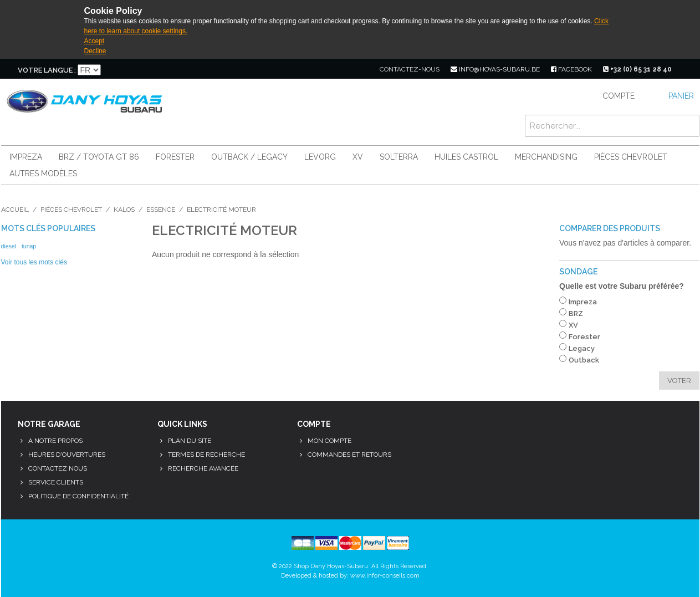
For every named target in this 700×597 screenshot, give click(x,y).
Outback (584, 360)
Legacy (582, 348)
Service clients (56, 482)
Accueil (15, 210)
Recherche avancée (203, 468)
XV (358, 157)
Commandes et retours (349, 455)
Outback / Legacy (249, 157)
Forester (175, 157)
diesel (9, 246)
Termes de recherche (206, 455)
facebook (571, 69)
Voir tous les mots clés (34, 262)
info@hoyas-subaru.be (495, 69)
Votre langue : (47, 70)
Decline (95, 51)
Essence (161, 210)
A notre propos (55, 441)
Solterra (399, 157)
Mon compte (329, 441)
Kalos (124, 210)
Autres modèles (43, 174)
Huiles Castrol (466, 157)
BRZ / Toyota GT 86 (99, 157)
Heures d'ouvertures (67, 455)
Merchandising (546, 157)
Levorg (320, 157)
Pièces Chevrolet (631, 157)
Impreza (26, 157)
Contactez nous (58, 468)
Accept (94, 41)
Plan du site (190, 441)
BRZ (576, 313)
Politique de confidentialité (78, 496)
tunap (29, 246)
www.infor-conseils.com (385, 576)
